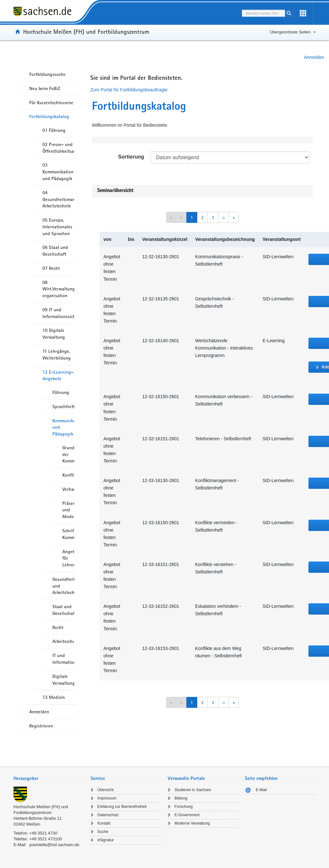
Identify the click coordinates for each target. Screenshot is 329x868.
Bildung (181, 798)
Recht (58, 627)
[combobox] (263, 13)
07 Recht (51, 268)
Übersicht (106, 790)
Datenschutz (108, 815)
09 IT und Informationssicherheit (58, 313)
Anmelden (314, 57)
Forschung (184, 807)
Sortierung (131, 157)
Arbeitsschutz (63, 641)
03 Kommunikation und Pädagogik (58, 172)
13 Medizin (54, 697)
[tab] (49, 779)
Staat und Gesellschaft (63, 610)
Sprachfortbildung (63, 407)
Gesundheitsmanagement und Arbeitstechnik (63, 586)
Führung (61, 392)
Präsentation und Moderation (68, 510)
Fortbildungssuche (47, 74)
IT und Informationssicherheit (63, 659)
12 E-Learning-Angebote (58, 375)
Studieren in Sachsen (193, 790)
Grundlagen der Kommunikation (68, 454)
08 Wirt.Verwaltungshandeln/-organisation (58, 289)
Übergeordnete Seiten (290, 32)
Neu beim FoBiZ (45, 88)
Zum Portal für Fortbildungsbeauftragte (129, 90)
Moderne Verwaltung (192, 823)
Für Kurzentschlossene (51, 103)
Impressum (107, 798)
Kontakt (104, 823)
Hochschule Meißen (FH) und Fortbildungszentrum (86, 32)
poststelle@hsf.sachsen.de (54, 845)
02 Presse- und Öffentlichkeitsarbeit (58, 148)
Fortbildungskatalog (49, 116)
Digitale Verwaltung (63, 680)
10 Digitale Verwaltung (54, 334)
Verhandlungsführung (68, 489)
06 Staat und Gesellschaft (55, 251)
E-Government (187, 815)
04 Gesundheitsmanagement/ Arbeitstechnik (58, 199)
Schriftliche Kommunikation (68, 534)
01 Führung (54, 130)
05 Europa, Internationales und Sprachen (57, 227)
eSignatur (106, 840)
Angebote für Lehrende (68, 558)
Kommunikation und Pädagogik (63, 427)
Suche (103, 832)
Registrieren (41, 726)
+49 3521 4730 (43, 833)
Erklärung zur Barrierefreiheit (122, 807)
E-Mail (261, 790)
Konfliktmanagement (68, 475)
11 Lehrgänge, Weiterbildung (57, 355)
